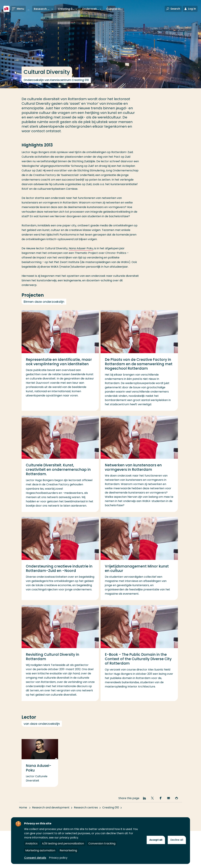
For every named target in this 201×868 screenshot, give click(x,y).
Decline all (177, 840)
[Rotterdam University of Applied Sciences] (6, 9)
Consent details (35, 858)
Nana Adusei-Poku (81, 248)
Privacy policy (58, 858)
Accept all (156, 840)
